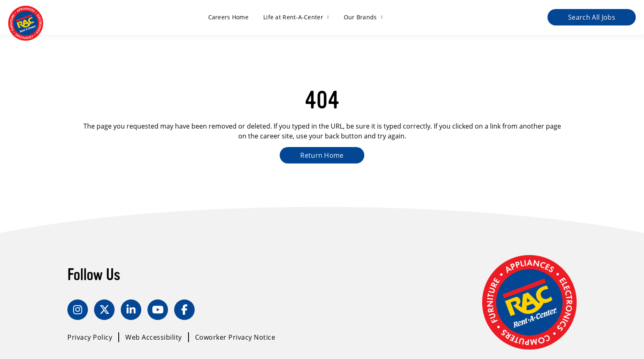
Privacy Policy (90, 337)
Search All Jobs (592, 17)
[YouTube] (158, 310)
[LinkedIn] (131, 310)
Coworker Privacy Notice (235, 337)
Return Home (322, 155)
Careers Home (228, 17)
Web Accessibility (154, 337)
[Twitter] (104, 310)
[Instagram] (78, 310)
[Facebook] (184, 310)
